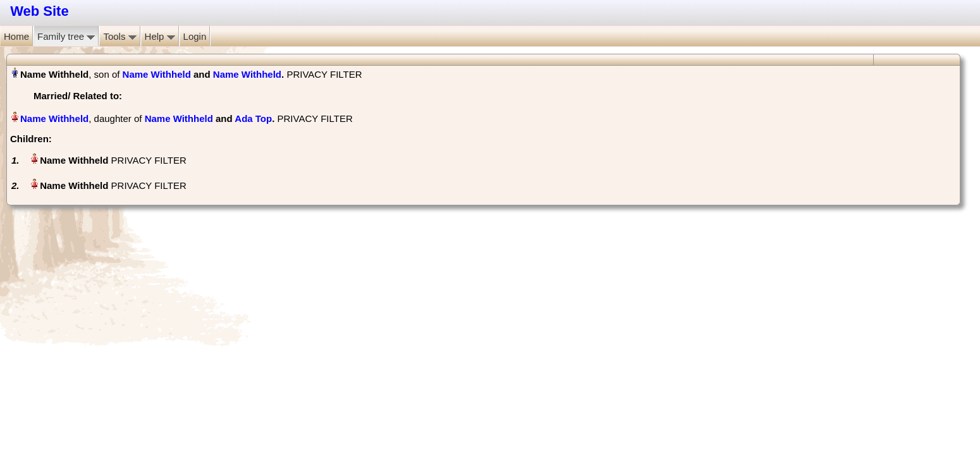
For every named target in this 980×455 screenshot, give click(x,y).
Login (195, 36)
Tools (119, 36)
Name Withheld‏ (54, 118)
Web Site (40, 11)
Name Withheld (157, 74)
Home (16, 36)
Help (160, 36)
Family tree (66, 36)
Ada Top (253, 118)
